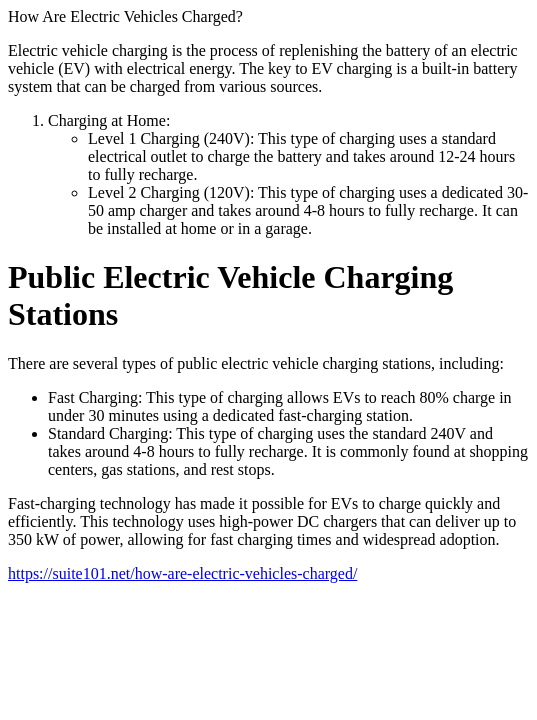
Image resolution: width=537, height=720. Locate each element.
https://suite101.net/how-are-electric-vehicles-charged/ (182, 573)
